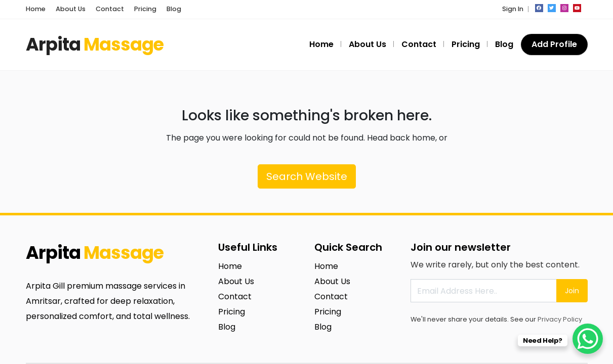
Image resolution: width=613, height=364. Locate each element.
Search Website (307, 176)
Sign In (513, 9)
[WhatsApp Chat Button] (588, 339)
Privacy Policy (560, 319)
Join (572, 291)
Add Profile (554, 44)
